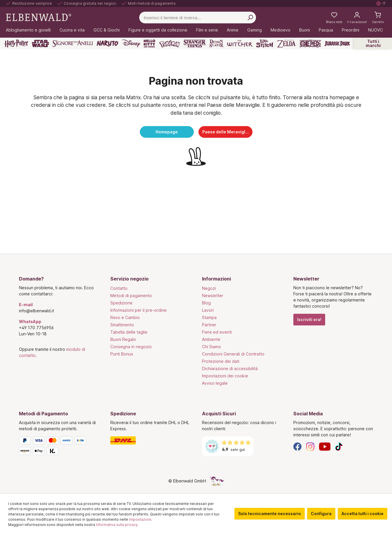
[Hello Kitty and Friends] (149, 43)
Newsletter (213, 296)
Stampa (209, 317)
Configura (321, 514)
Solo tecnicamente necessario (270, 514)
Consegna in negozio (131, 347)
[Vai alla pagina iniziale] (39, 17)
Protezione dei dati (221, 361)
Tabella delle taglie (129, 332)
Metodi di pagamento (131, 296)
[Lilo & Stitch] (265, 43)
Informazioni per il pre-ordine (138, 310)
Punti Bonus (122, 354)
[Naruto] (107, 43)
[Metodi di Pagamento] (59, 447)
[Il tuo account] (357, 18)
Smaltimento (122, 325)
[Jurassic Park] (337, 43)
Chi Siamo (211, 347)
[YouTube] (325, 446)
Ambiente (211, 339)
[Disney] (131, 43)
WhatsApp (30, 321)
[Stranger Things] (195, 43)
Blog (206, 303)
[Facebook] (297, 446)
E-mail (26, 305)
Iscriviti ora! (309, 319)
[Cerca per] (250, 18)
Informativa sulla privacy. (117, 525)
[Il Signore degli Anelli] (73, 43)
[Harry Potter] (16, 43)
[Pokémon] (170, 43)
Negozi (209, 288)
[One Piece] (310, 43)
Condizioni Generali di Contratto (233, 354)
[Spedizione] (150, 440)
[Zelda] (286, 43)
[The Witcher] (240, 43)
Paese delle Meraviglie (226, 132)
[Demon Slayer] (217, 43)
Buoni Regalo (123, 339)
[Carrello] (378, 18)
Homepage (167, 132)
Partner (209, 325)
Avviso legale (215, 383)
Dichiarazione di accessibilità (230, 368)
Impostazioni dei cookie (225, 376)
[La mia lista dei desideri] (334, 18)
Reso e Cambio (125, 317)
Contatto (119, 288)
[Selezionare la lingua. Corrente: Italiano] (381, 4)
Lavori (208, 310)
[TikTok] (339, 446)
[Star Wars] (40, 43)
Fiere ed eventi (217, 332)
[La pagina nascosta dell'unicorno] (217, 481)
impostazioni (140, 519)
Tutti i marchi (373, 43)
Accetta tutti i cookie (363, 514)
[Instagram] (310, 446)
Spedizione (121, 303)
